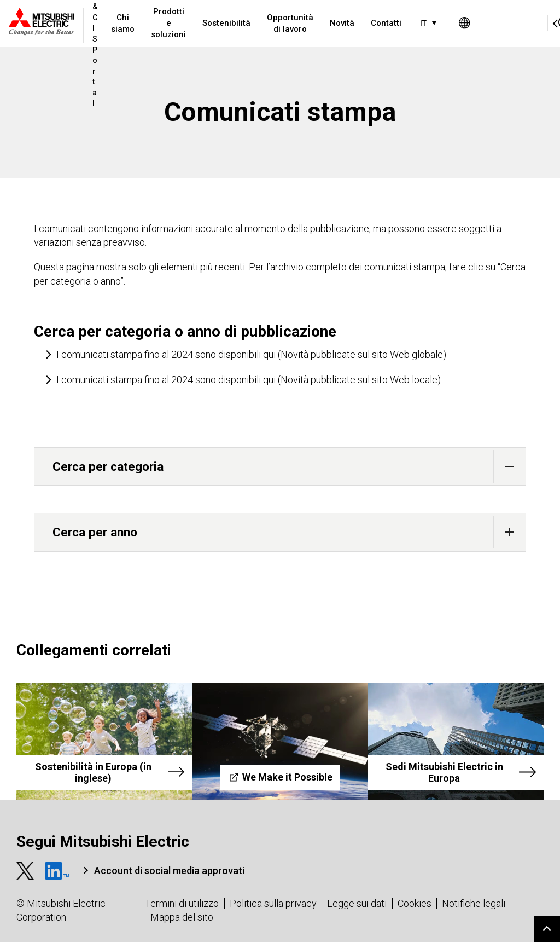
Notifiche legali (474, 903)
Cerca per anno (289, 532)
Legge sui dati (357, 903)
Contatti (419, 23)
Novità (375, 23)
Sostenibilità (260, 23)
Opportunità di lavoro (323, 23)
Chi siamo (156, 23)
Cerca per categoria (289, 467)
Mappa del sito (182, 917)
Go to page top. (547, 929)
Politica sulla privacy (273, 903)
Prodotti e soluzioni (202, 23)
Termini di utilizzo (182, 903)
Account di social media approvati (169, 871)
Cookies (415, 903)
